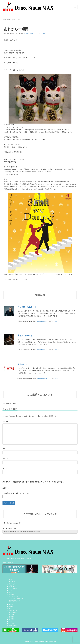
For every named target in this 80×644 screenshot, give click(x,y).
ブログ (8, 20)
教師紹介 (12, 606)
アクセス (12, 623)
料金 (10, 608)
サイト (5, 468)
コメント (5, 421)
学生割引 (12, 615)
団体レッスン (13, 584)
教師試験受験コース (15, 601)
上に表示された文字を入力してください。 (16, 493)
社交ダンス (12, 582)
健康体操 (12, 595)
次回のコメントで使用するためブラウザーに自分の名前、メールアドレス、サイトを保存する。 (34, 482)
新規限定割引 (13, 613)
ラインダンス (13, 588)
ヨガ (10, 590)
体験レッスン (13, 611)
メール (5, 458)
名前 (4, 449)
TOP (4, 20)
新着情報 (12, 617)
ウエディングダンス (15, 597)
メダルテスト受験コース (16, 599)
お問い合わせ (13, 625)
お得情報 (12, 619)
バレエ (11, 592)
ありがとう (22, 364)
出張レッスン (13, 586)
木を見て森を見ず (25, 336)
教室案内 (12, 604)
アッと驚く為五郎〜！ (27, 307)
